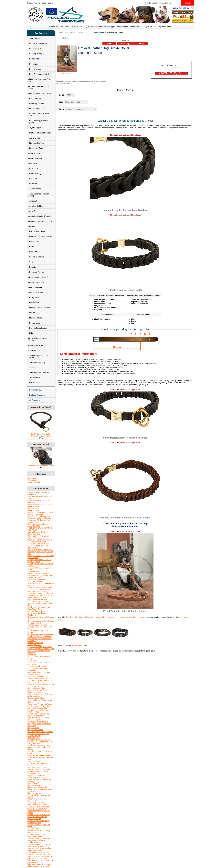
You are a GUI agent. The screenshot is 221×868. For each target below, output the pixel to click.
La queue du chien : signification (40, 637)
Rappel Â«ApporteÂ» (35, 720)
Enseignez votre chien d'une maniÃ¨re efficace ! (38, 711)
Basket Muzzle (34, 59)
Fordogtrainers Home (37, 3)
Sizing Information (34, 482)
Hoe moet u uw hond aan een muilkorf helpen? (39, 673)
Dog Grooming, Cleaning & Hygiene (39, 122)
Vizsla (31, 383)
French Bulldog (84, 32)
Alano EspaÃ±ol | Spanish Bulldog (38, 195)
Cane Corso (33, 168)
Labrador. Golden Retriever (39, 308)
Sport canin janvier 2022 (37, 542)
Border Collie (34, 242)
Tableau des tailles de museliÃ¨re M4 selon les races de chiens (40, 857)
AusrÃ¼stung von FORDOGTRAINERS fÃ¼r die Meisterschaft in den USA (39, 844)
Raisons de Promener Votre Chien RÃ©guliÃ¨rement (40, 743)
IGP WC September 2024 (38, 44)
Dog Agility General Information (39, 724)
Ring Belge (32, 661)
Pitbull (31, 333)
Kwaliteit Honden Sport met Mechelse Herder (38, 533)
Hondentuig (32, 726)
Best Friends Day (34, 572)
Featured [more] (41, 444)
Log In (51, 3)
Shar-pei (32, 350)
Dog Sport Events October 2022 (39, 574)
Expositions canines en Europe (39, 518)
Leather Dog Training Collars (39, 93)
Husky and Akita (35, 298)
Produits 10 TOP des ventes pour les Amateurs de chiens (40, 681)
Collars (30, 633)
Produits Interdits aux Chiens (38, 718)
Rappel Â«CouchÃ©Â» (36, 579)
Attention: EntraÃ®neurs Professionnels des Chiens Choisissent (37, 668)
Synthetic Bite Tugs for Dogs (39, 133)
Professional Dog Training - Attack (40, 732)
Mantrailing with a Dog (36, 698)
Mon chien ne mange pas (37, 799)
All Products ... (34, 400)
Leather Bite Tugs (35, 148)
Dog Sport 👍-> (35, 49)
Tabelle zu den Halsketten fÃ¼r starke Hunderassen (39, 849)
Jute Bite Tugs (34, 138)
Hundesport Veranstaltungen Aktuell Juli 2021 (38, 525)
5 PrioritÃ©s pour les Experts (38, 601)
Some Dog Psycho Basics (37, 767)
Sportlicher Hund (34, 829)
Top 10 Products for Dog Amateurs (40, 550)
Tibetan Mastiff (34, 378)
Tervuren (32, 368)
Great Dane (33, 179)
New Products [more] (41, 407)
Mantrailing (32, 655)
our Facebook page (79, 646)
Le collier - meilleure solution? (39, 740)
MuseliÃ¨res (54, 26)
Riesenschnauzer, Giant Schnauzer (38, 339)
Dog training (32, 480)
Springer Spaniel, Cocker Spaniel (38, 356)
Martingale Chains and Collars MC (40, 80)
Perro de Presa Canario (38, 328)
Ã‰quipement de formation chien (40, 587)
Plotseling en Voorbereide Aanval (40, 704)
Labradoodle (33, 303)
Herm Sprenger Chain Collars (40, 74)
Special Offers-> (35, 39)
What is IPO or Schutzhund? (38, 734)
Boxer (31, 247)
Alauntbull (32, 201)
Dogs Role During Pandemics (39, 516)
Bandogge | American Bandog (40, 221)
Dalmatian (32, 267)
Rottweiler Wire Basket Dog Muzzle (41, 465)
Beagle (31, 226)
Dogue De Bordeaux (36, 282)
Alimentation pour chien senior (39, 769)
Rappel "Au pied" (34, 761)
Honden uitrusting (34, 819)
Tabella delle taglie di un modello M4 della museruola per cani (40, 865)
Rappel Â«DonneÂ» (35, 801)
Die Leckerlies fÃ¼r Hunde (38, 805)
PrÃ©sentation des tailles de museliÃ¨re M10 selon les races (39, 853)
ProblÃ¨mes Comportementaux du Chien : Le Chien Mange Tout (40, 590)
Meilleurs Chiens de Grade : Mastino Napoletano (38, 691)
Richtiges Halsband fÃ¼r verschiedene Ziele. (37, 836)
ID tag (62, 109)
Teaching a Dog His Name (37, 625)
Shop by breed (34, 153)
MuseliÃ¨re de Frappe (36, 716)
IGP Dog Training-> (36, 54)
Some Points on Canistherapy (39, 714)
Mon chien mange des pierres (39, 755)
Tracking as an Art (34, 645)
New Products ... (35, 390)
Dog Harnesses (90, 26)
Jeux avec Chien (34, 738)
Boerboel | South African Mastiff (41, 237)
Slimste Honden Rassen (37, 597)
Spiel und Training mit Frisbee (39, 838)
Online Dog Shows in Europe (38, 536)
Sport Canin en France (36, 676)
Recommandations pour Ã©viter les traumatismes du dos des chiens (41, 594)
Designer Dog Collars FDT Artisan (39, 87)
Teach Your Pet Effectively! (37, 599)
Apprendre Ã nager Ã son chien (40, 647)
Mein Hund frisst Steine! (36, 840)
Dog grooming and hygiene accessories (101, 617)
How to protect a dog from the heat (41, 635)
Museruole (65, 26)
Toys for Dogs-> (35, 128)
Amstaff (32, 211)
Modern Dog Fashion (35, 643)
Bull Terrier (33, 163)
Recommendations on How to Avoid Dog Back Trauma (41, 622)
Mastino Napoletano (36, 318)
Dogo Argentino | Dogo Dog (39, 277)
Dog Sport (148, 26)
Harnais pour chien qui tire (37, 787)
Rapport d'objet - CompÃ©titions (40, 694)
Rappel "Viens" (33, 783)
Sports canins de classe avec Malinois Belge (38, 547)
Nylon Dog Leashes (36, 104)
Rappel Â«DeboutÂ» (35, 730)
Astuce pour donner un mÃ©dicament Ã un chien (37, 776)
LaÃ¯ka (32, 313)
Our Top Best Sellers (163, 26)
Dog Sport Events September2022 (40, 512)
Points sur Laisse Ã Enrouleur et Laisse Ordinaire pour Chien (40, 707)
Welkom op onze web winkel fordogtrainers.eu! (38, 822)
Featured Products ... (37, 395)
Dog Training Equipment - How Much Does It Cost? (39, 608)
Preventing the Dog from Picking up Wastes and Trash (41, 577)
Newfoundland (34, 323)
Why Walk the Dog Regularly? (39, 746)
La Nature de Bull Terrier (37, 613)
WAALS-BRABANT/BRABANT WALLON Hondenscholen (39, 816)
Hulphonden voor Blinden (37, 688)
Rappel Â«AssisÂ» (34, 785)
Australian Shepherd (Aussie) (40, 216)
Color (61, 95)
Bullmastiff (33, 252)
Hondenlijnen (123, 26)
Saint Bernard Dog (36, 345)
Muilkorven (77, 26)
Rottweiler (32, 184)
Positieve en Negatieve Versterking (41, 649)
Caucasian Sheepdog (37, 257)
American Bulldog (35, 206)
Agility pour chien (34, 696)
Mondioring (32, 615)
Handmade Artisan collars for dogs (130, 617)
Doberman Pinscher (36, 272)
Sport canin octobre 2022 (37, 581)
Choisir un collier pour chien (38, 722)
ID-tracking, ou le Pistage (37, 803)
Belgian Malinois (35, 158)
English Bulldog (35, 174)
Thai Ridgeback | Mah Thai (39, 373)
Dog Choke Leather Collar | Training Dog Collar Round (41, 434)
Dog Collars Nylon (36, 98)
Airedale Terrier (34, 189)
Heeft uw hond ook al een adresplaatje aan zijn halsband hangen (39, 811)
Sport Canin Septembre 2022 (38, 544)
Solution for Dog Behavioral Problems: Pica (38, 772)
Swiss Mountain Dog (36, 363)
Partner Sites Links (35, 538)
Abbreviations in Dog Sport (38, 631)
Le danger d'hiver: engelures (38, 807)
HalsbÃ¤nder (136, 26)
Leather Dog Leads (36, 109)
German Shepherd (36, 292)
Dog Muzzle (33, 64)
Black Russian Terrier (37, 231)
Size (61, 102)
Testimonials (32, 478)
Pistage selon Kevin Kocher (38, 678)
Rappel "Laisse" (33, 728)
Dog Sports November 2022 (38, 514)
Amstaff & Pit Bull (34, 736)
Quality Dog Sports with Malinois (40, 540)
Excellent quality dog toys (76, 617)
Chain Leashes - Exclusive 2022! (39, 115)
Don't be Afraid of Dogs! (36, 611)
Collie (31, 262)
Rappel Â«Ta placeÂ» (36, 793)
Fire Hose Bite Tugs (36, 143)
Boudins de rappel (107, 26)
